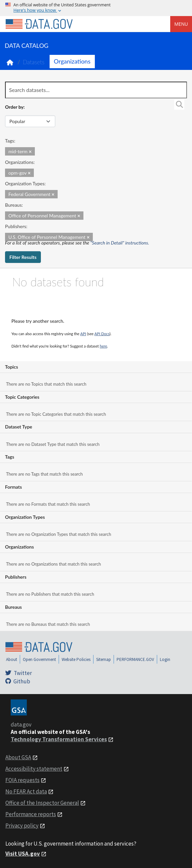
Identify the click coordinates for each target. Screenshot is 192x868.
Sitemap (104, 659)
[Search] (179, 105)
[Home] (39, 24)
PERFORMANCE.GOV (135, 659)
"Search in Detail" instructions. (120, 243)
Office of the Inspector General (42, 803)
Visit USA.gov (23, 854)
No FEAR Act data (26, 791)
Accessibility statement (34, 769)
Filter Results (23, 257)
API (83, 334)
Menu (181, 24)
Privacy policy (22, 826)
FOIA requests (22, 780)
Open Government (39, 659)
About (12, 659)
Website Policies (76, 659)
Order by (14, 107)
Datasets (34, 62)
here (104, 346)
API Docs (102, 334)
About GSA (18, 757)
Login (165, 659)
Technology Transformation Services (59, 739)
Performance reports (31, 814)
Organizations (72, 61)
